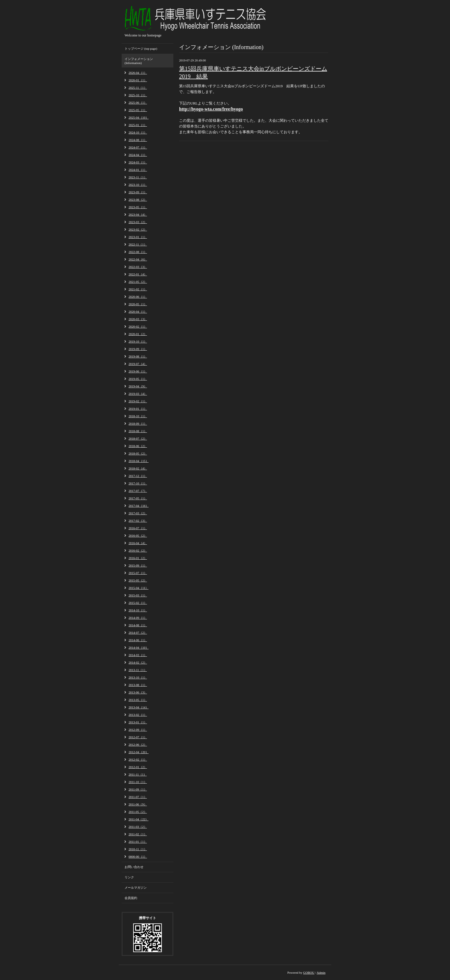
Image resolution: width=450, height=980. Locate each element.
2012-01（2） (138, 767)
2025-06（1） (138, 103)
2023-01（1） (138, 237)
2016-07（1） (138, 528)
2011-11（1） (138, 774)
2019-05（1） (138, 379)
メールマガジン (136, 888)
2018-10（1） (138, 416)
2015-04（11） (138, 588)
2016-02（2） (138, 550)
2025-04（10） (139, 117)
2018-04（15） (139, 461)
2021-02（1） (138, 289)
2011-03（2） (138, 827)
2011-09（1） (138, 789)
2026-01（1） (138, 80)
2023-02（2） (138, 229)
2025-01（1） (138, 125)
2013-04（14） (139, 707)
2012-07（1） (138, 737)
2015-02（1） (138, 603)
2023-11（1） (138, 177)
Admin (321, 973)
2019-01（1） (138, 409)
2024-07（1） (138, 147)
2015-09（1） (138, 565)
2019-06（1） (138, 371)
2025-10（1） (138, 95)
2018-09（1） (138, 424)
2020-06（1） (138, 297)
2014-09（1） (138, 618)
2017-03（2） (138, 513)
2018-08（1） (138, 431)
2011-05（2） (138, 812)
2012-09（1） (138, 730)
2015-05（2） (138, 580)
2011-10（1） (138, 782)
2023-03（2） (138, 222)
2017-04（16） (139, 506)
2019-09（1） (138, 349)
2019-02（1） (138, 401)
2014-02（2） (138, 662)
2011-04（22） (138, 819)
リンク (129, 877)
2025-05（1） (138, 110)
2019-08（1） (138, 356)
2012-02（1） (138, 759)
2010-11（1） (138, 849)
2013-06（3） (138, 692)
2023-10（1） (138, 185)
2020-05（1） (138, 304)
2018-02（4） (138, 468)
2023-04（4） (138, 214)
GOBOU (309, 973)
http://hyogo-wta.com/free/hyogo (211, 109)
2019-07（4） (138, 364)
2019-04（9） (138, 386)
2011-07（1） (138, 797)
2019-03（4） (138, 394)
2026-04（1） (138, 73)
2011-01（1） (138, 842)
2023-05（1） (138, 207)
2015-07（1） (138, 573)
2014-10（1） (138, 610)
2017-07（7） (138, 491)
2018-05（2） (138, 453)
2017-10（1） (138, 483)
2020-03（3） (138, 319)
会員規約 (131, 898)
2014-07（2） (138, 633)
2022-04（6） (138, 259)
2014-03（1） (138, 655)
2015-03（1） (138, 595)
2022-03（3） (138, 267)
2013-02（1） (138, 715)
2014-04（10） (139, 647)
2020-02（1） (138, 326)
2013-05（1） (138, 700)
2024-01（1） (138, 170)
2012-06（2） (138, 745)
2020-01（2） (138, 334)
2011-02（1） (138, 834)
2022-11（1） (138, 244)
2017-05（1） (138, 498)
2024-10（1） (138, 132)
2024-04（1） (138, 155)
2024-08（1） (138, 140)
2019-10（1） (138, 341)
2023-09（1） (138, 192)
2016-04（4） (138, 543)
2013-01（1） (138, 722)
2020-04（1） (138, 312)
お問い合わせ (134, 867)
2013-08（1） (138, 685)
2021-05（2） (138, 282)
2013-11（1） (138, 670)
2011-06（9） (138, 804)
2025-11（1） (138, 88)
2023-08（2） (138, 200)
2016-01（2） (138, 558)
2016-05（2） (138, 536)
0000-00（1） (138, 857)
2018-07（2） (138, 438)
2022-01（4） (138, 274)
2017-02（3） (138, 521)
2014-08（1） (138, 625)
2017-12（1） (138, 476)
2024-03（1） (138, 162)
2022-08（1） (138, 252)
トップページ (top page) (141, 49)
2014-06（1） (138, 640)
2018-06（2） (138, 446)
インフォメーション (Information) (139, 61)
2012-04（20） (139, 752)
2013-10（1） (138, 677)
